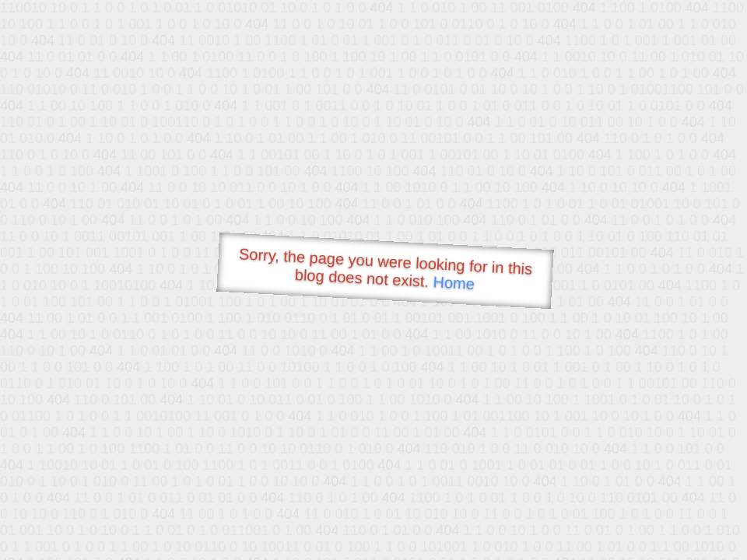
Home (454, 283)
